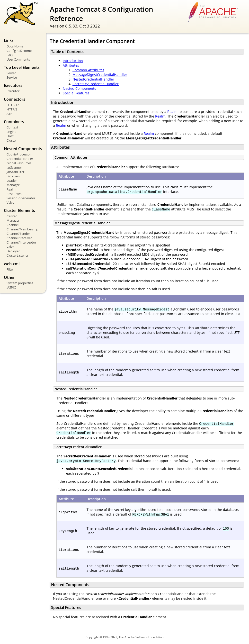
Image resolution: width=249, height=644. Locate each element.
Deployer (13, 251)
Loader (12, 181)
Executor (13, 91)
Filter (10, 269)
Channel (13, 225)
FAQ (10, 55)
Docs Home (15, 46)
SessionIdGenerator (21, 198)
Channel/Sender (18, 234)
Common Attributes (88, 70)
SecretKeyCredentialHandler (96, 84)
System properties (20, 283)
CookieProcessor (19, 154)
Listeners (13, 176)
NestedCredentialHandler (93, 79)
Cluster (12, 140)
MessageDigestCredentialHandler (100, 75)
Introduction (73, 61)
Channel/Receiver (19, 238)
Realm (11, 189)
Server (11, 73)
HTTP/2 (12, 109)
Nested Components (79, 88)
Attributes (71, 65)
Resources (14, 194)
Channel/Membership (22, 229)
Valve (10, 202)
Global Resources (19, 163)
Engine (11, 132)
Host (10, 136)
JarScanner (14, 167)
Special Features (76, 93)
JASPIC (11, 287)
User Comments (18, 59)
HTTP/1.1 (13, 105)
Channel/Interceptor (21, 242)
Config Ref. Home (19, 51)
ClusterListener (18, 255)
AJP (9, 114)
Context (12, 127)
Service (12, 77)
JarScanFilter (15, 172)
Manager (13, 185)
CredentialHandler (20, 159)
